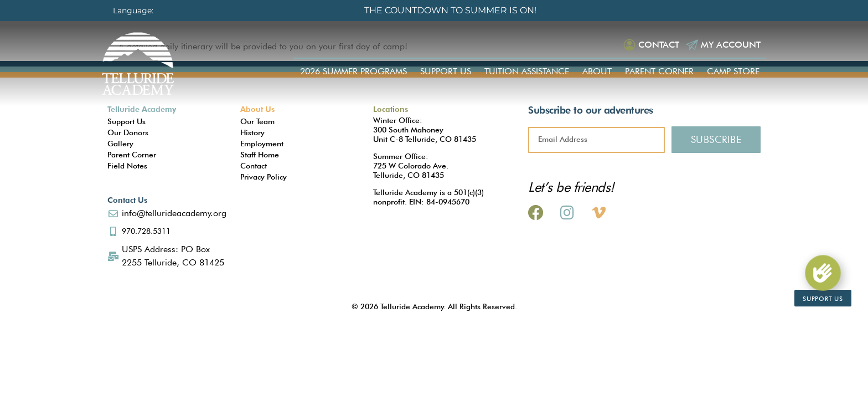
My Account (731, 45)
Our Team (257, 121)
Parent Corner (659, 71)
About (597, 71)
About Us (257, 109)
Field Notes (127, 166)
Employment (262, 144)
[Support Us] (823, 273)
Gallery (120, 144)
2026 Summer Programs (353, 71)
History (252, 132)
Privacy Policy (263, 177)
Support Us (446, 71)
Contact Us (127, 200)
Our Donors (128, 132)
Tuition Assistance (527, 71)
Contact (659, 45)
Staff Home (260, 155)
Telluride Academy (142, 109)
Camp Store (733, 71)
